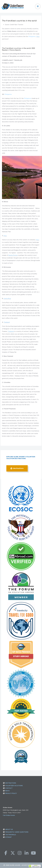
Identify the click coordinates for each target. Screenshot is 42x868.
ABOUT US (9, 829)
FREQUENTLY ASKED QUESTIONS (17, 832)
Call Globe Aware (9, 815)
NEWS (7, 791)
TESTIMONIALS (11, 835)
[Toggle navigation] (38, 6)
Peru (38, 36)
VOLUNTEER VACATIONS (14, 786)
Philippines (32, 36)
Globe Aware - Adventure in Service (24, 865)
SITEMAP (8, 837)
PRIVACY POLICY (11, 793)
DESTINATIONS (17, 468)
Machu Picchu (13, 255)
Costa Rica (7, 299)
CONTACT (9, 788)
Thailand (7, 322)
